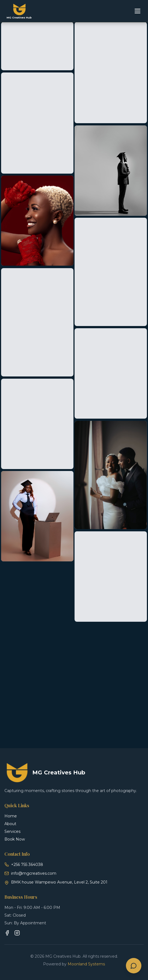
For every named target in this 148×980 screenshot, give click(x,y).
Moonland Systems (86, 964)
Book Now (15, 839)
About (10, 824)
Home (11, 816)
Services (12, 831)
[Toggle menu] (138, 11)
